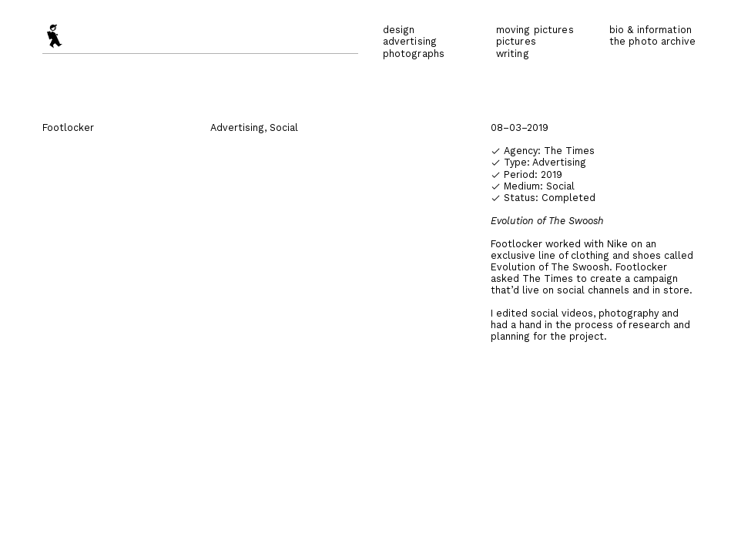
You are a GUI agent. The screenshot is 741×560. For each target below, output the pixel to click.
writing (513, 54)
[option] (370, 330)
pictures (516, 41)
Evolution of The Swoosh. (552, 267)
